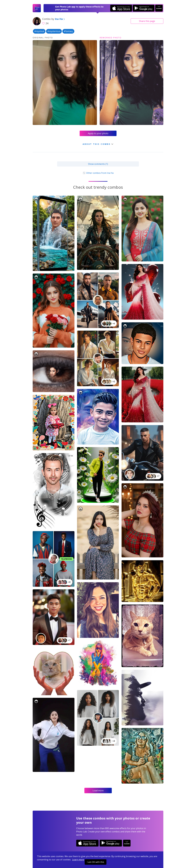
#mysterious (54, 31)
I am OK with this (96, 862)
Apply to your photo (98, 133)
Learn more (78, 860)
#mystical (39, 31)
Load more (98, 791)
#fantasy (68, 31)
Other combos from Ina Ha (98, 173)
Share (147, 21)
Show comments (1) (98, 164)
